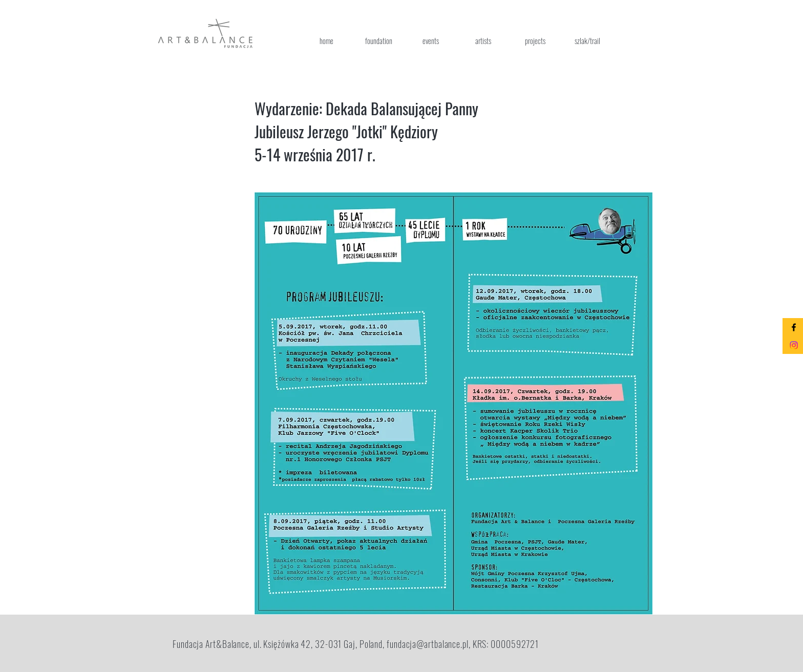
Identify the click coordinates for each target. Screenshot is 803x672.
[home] (326, 40)
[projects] (535, 40)
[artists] (483, 40)
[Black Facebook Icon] (794, 327)
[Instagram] (794, 345)
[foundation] (378, 40)
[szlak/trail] (587, 40)
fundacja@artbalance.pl (428, 644)
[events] (431, 40)
